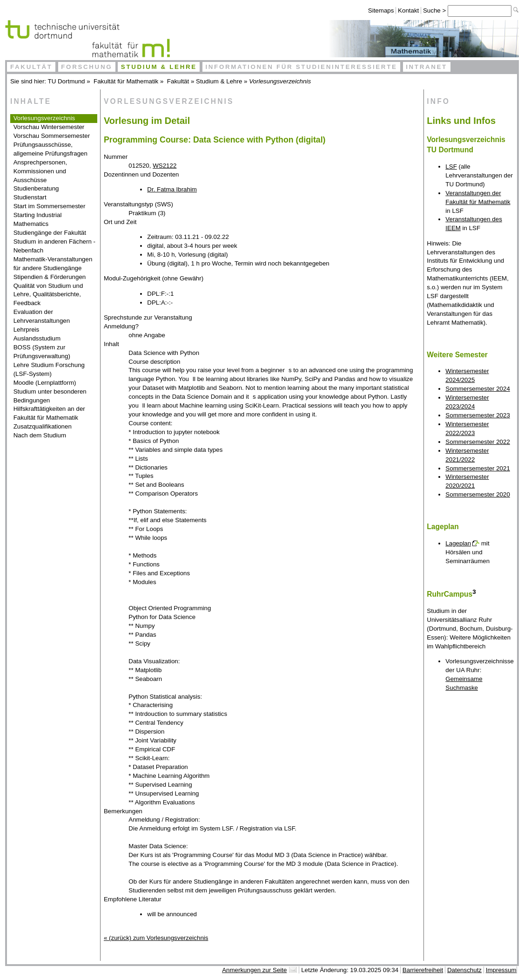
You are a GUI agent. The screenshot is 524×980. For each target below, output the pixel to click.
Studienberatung (36, 188)
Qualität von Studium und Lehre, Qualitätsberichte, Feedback (48, 295)
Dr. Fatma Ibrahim (172, 189)
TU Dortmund (67, 81)
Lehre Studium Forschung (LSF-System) (49, 369)
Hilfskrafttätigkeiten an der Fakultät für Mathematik (49, 413)
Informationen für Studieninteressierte (301, 67)
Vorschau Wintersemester (49, 127)
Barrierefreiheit (423, 970)
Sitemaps (381, 10)
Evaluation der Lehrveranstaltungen (42, 316)
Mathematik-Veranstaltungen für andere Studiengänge (53, 264)
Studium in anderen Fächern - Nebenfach (54, 246)
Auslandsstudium (37, 338)
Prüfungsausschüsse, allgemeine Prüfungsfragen (50, 149)
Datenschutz (464, 970)
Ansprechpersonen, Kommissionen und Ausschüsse (40, 171)
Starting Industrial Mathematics (38, 219)
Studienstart (30, 197)
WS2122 (165, 166)
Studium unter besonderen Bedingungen (50, 396)
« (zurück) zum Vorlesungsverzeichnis (156, 938)
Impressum (501, 970)
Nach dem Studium (40, 435)
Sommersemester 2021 (478, 468)
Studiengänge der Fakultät (50, 233)
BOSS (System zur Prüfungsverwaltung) (42, 352)
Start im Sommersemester (50, 206)
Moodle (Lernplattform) (45, 383)
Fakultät (31, 67)
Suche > (435, 10)
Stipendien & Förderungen (50, 277)
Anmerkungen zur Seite (254, 970)
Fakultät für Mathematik (126, 81)
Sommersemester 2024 (478, 389)
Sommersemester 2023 (478, 415)
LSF (451, 167)
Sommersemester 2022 (478, 442)
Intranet (427, 67)
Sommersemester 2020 (478, 494)
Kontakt (408, 10)
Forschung (87, 67)
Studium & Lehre (159, 67)
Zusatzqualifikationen (43, 426)
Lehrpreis (27, 330)
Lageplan (458, 543)
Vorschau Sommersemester (52, 136)
